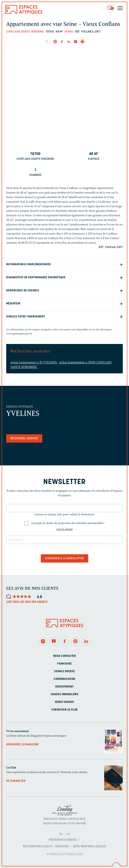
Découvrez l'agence (24, 439)
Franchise (64, 664)
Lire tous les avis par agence (27, 602)
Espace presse (64, 671)
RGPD (77, 847)
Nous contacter (64, 656)
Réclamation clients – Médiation (46, 847)
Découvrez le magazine (22, 745)
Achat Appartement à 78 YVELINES (34, 362)
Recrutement (64, 687)
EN (68, 834)
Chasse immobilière (65, 694)
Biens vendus (64, 702)
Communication (64, 679)
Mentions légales (93, 847)
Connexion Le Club (64, 710)
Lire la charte (65, 529)
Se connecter (16, 781)
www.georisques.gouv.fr (19, 334)
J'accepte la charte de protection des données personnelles (68, 523)
